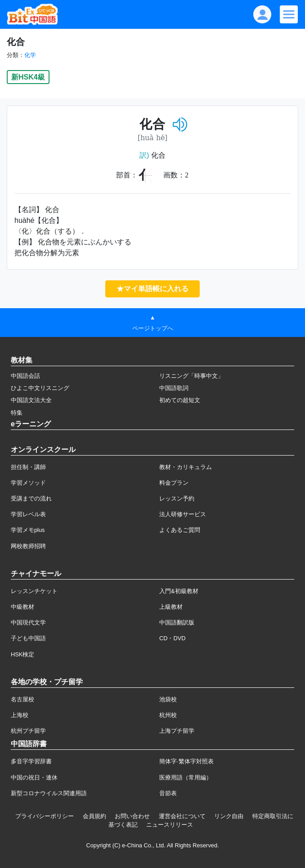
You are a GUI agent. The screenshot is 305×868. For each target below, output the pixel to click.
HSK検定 (22, 654)
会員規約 (94, 816)
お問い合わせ (132, 816)
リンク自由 (229, 816)
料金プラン (174, 483)
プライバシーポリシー (45, 816)
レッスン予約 (177, 498)
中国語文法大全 (31, 400)
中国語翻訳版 (177, 622)
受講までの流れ (31, 498)
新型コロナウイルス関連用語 (49, 793)
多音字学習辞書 (31, 761)
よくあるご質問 (180, 530)
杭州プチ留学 (28, 731)
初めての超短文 (180, 400)
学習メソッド (28, 483)
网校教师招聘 (28, 546)
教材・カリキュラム (186, 467)
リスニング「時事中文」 (191, 376)
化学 (30, 55)
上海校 (20, 715)
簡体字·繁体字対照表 (186, 761)
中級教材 (22, 607)
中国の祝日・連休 (34, 777)
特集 (17, 413)
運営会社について (182, 816)
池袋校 (168, 699)
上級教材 (171, 607)
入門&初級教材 (179, 591)
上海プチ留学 (177, 731)
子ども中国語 (28, 638)
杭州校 (168, 715)
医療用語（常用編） (186, 777)
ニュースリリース (170, 825)
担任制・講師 (28, 467)
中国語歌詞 (174, 388)
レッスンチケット (34, 591)
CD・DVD (173, 638)
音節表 (168, 793)
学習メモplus (28, 530)
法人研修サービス (183, 514)
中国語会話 (25, 376)
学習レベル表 (28, 514)
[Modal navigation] (289, 14)
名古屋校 (22, 699)
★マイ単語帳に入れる (152, 289)
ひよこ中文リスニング (40, 388)
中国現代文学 (28, 622)
